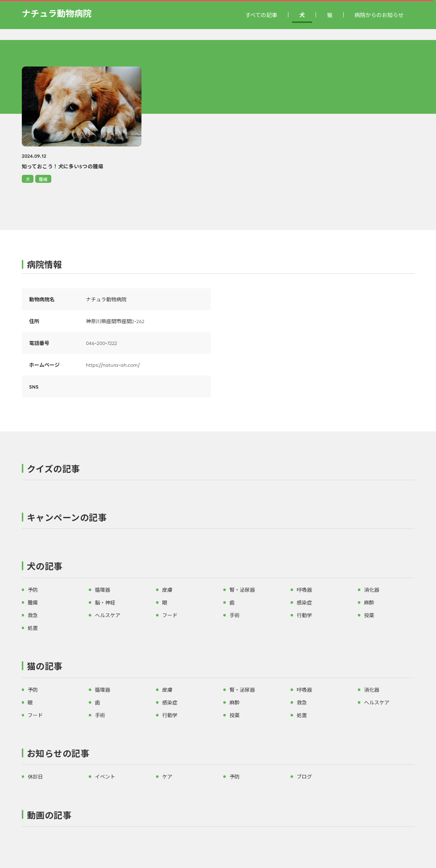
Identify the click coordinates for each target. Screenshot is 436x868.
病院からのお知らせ (379, 15)
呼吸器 (304, 590)
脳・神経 (105, 602)
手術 (235, 615)
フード (170, 615)
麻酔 (369, 602)
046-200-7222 (101, 343)
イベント (105, 776)
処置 (33, 628)
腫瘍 (43, 179)
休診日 (35, 776)
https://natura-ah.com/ (113, 365)
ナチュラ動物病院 (57, 13)
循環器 (103, 590)
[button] (218, 470)
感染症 (304, 602)
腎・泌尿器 (242, 590)
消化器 (372, 590)
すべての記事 (261, 15)
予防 (33, 590)
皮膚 (167, 590)
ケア (167, 776)
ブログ (304, 776)
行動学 (304, 615)
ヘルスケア (108, 615)
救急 (33, 615)
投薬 (369, 615)
